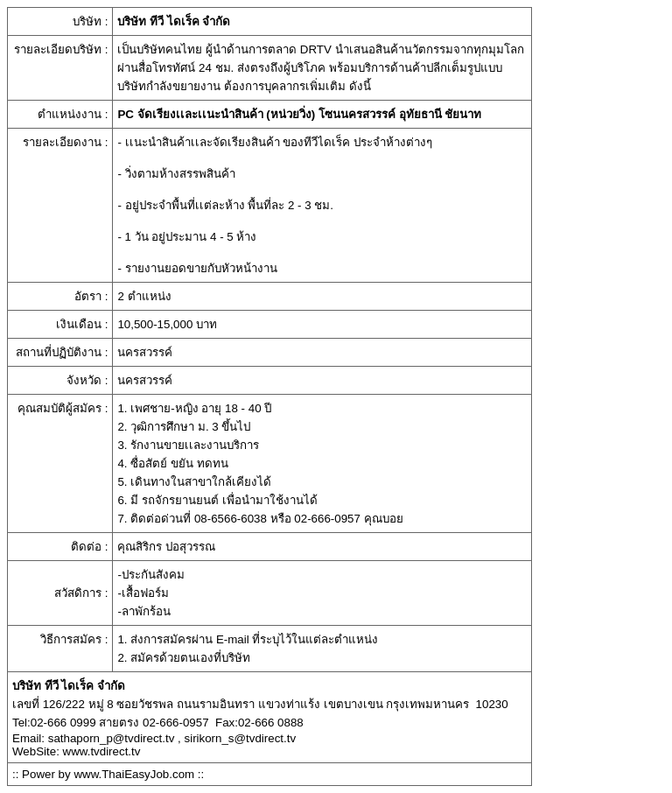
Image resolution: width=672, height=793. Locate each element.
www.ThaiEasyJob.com (134, 774)
